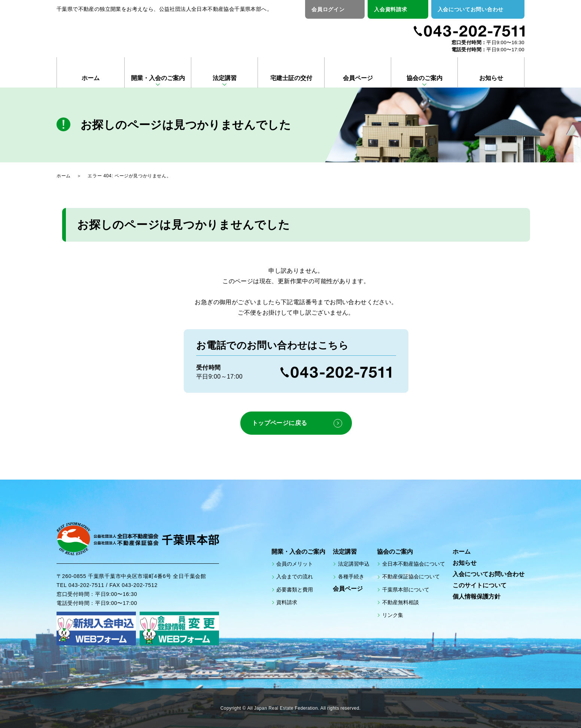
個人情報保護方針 (477, 597)
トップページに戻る (279, 423)
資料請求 (287, 602)
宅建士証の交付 (291, 78)
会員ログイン (328, 9)
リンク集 (393, 615)
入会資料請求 (390, 9)
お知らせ (491, 78)
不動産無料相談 (401, 602)
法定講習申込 (354, 564)
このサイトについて (480, 585)
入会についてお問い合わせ (471, 9)
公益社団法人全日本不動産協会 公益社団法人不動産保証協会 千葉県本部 (145, 34)
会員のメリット (295, 564)
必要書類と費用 (295, 589)
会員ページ (358, 78)
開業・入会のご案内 (158, 78)
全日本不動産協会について (414, 564)
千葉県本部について (406, 589)
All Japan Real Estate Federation (283, 708)
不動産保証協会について (411, 576)
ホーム (91, 78)
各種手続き (351, 576)
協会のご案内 (425, 78)
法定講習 (225, 78)
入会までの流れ (295, 576)
